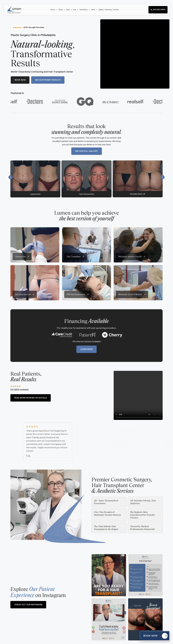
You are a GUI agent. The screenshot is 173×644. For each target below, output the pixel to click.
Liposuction (35, 194)
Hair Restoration (87, 194)
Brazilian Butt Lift (138, 194)
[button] (54, 10)
